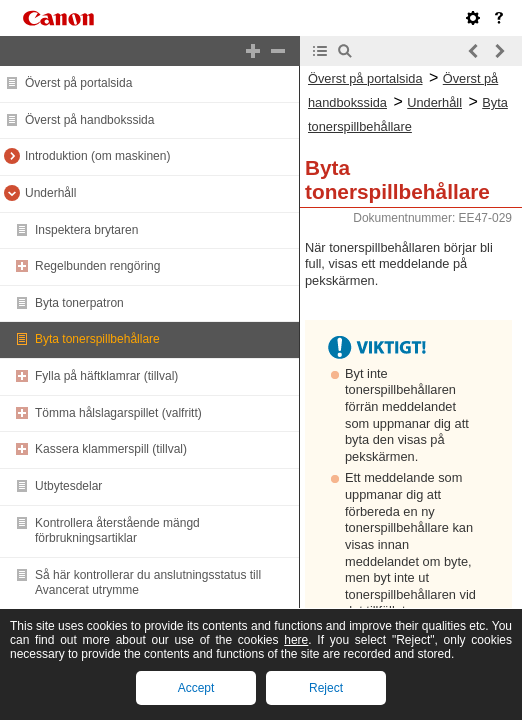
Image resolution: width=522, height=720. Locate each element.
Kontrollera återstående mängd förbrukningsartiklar (117, 531)
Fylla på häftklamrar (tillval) (106, 376)
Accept (196, 688)
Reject (326, 688)
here (296, 640)
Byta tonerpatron (79, 303)
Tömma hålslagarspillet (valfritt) (118, 413)
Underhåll (50, 193)
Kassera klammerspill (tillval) (111, 449)
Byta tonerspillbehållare (97, 339)
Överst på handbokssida (89, 120)
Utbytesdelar (68, 486)
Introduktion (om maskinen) (97, 156)
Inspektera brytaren (86, 230)
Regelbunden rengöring (97, 266)
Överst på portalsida (78, 83)
